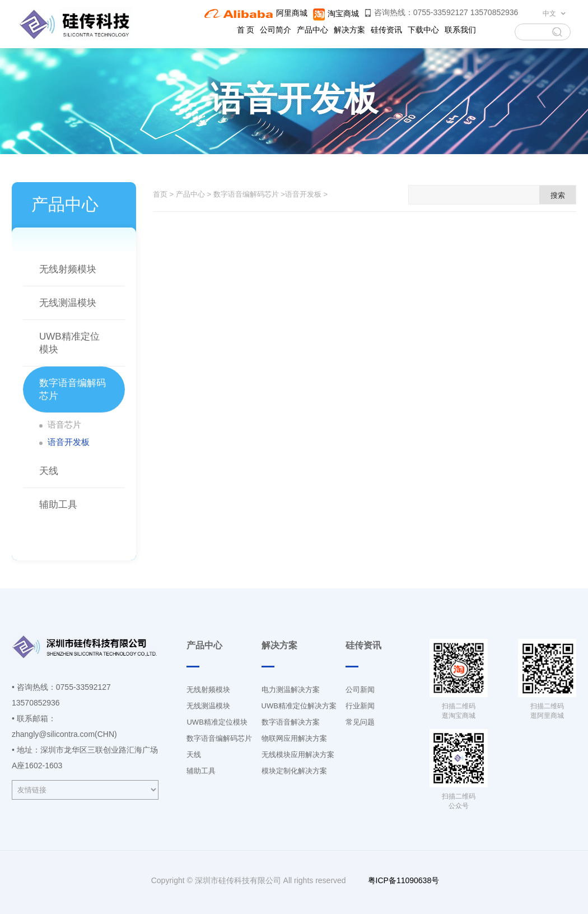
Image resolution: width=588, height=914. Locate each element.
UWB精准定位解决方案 (299, 706)
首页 (160, 194)
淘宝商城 (336, 13)
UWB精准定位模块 (217, 722)
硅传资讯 (386, 30)
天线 (49, 471)
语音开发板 (69, 442)
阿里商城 (255, 13)
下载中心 (423, 30)
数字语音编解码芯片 (246, 194)
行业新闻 (360, 706)
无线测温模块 (68, 303)
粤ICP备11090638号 (403, 880)
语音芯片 (64, 424)
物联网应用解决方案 (294, 738)
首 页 (246, 30)
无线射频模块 (68, 269)
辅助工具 (58, 505)
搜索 (558, 195)
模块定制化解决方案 (294, 771)
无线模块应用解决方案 (298, 755)
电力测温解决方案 (291, 690)
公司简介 (276, 30)
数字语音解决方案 (291, 722)
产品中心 (312, 30)
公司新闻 (360, 690)
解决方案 (349, 30)
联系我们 (460, 30)
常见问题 (360, 722)
